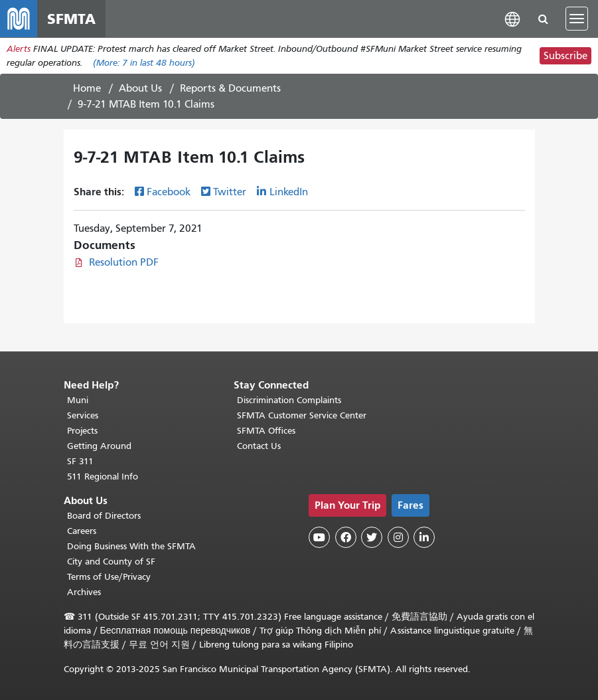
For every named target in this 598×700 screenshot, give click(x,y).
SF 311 (80, 461)
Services (83, 415)
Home (87, 88)
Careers (82, 531)
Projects (82, 431)
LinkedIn (289, 192)
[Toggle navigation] (577, 19)
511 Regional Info (103, 477)
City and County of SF (111, 562)
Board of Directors (104, 516)
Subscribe (565, 56)
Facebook (169, 192)
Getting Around (99, 446)
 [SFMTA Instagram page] (398, 537)
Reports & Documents (230, 88)
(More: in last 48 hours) (144, 63)
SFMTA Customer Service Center (302, 415)
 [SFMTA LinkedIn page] (424, 537)
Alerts (19, 49)
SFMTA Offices (266, 431)
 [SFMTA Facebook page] (346, 537)
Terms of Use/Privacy (109, 577)
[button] (512, 18)
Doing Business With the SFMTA (131, 546)
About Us (140, 88)
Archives (84, 592)
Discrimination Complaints (289, 400)
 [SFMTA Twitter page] (372, 537)
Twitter (230, 192)
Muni (78, 400)
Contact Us (259, 446)
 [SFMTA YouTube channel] (319, 537)
